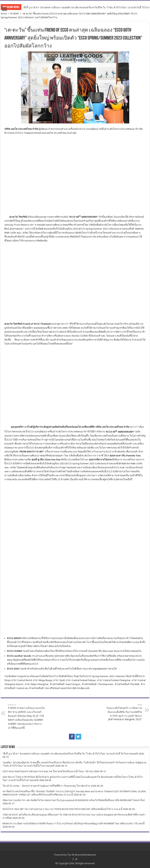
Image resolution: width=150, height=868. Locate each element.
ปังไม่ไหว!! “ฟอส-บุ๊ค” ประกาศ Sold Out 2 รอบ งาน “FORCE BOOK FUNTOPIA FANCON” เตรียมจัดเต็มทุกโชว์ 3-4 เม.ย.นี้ (62, 809)
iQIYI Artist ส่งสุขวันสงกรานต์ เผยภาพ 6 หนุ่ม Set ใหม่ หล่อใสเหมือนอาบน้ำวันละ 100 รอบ (48, 771)
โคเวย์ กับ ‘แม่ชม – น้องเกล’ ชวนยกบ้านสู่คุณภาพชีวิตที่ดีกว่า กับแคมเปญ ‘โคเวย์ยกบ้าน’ (46, 786)
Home (4, 14)
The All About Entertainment (81, 855)
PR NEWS (14, 14)
